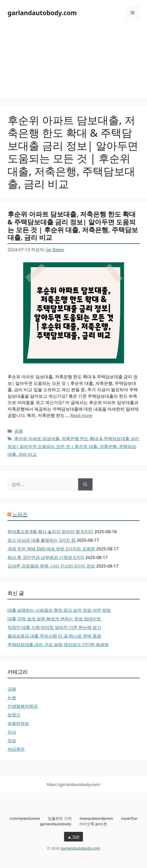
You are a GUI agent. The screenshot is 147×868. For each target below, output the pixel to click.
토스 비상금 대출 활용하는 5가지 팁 (42, 540)
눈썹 (12, 698)
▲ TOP (74, 837)
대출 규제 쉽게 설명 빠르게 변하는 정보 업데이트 (54, 619)
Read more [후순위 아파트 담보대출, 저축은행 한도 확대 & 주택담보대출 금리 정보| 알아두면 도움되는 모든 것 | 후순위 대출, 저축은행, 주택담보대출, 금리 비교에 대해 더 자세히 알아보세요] (81, 415)
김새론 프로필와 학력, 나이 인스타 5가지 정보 (51, 566)
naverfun (129, 818)
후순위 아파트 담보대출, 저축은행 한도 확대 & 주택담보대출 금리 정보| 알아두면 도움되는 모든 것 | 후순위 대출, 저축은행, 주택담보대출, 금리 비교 (73, 226)
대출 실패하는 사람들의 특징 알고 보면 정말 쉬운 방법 (59, 610)
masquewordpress (96, 818)
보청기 (14, 715)
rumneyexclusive (25, 818)
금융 (19, 431)
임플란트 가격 (60, 818)
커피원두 (16, 749)
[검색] (85, 484)
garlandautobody (55, 824)
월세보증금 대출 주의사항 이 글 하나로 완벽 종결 (54, 636)
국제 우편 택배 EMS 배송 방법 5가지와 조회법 (51, 549)
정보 (12, 741)
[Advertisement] (73, 63)
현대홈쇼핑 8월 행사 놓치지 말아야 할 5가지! (50, 532)
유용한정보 (18, 723)
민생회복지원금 (23, 706)
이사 (12, 732)
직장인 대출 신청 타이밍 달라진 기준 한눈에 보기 (54, 627)
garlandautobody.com (42, 13)
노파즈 (20, 514)
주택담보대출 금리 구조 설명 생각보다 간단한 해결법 (58, 644)
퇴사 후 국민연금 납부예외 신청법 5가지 (46, 557)
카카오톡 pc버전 (93, 824)
